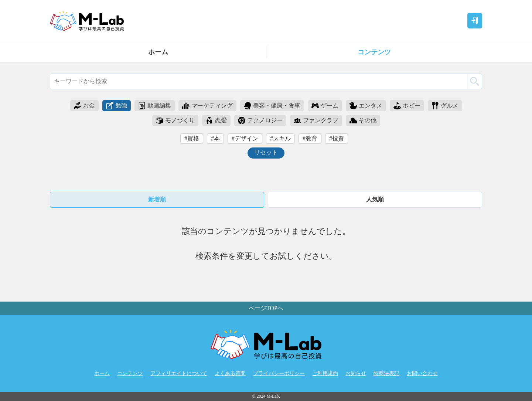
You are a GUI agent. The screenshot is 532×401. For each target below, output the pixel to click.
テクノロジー (260, 120)
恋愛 (216, 120)
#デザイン (245, 138)
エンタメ (366, 106)
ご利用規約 (325, 373)
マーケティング (207, 106)
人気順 (375, 199)
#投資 (337, 138)
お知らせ (356, 373)
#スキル (280, 138)
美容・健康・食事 (272, 106)
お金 (84, 106)
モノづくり (175, 120)
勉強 (117, 106)
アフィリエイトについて (179, 373)
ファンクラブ (316, 120)
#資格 (192, 138)
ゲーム (325, 106)
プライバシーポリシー (279, 373)
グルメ (445, 106)
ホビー (407, 106)
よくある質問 (230, 373)
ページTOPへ (266, 308)
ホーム (158, 52)
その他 (363, 120)
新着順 (157, 199)
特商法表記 (386, 373)
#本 (215, 138)
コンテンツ (374, 52)
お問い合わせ (422, 373)
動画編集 (155, 106)
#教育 (310, 138)
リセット (266, 152)
